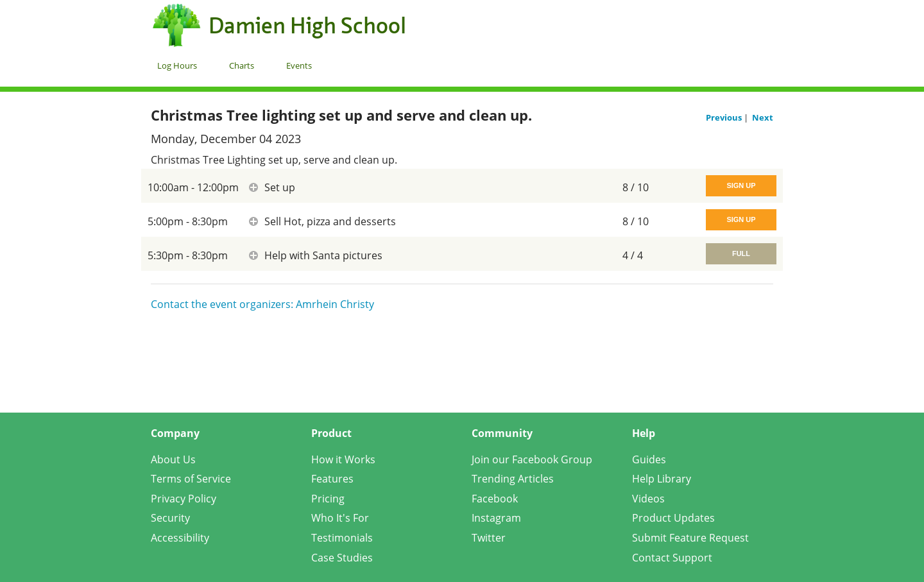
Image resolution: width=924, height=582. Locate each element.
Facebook (495, 499)
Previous (725, 117)
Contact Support (672, 558)
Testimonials (342, 538)
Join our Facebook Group (532, 459)
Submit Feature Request (690, 538)
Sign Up (741, 185)
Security (170, 518)
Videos (648, 499)
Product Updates (673, 518)
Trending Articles (513, 479)
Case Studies (342, 558)
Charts (242, 65)
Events (299, 65)
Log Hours (177, 65)
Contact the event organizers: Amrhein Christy (262, 304)
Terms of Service (191, 479)
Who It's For (340, 518)
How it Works (343, 459)
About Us (173, 459)
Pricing (328, 499)
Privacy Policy (184, 499)
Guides (649, 459)
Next (763, 117)
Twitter (489, 538)
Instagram (496, 518)
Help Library (662, 479)
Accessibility (180, 538)
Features (332, 479)
